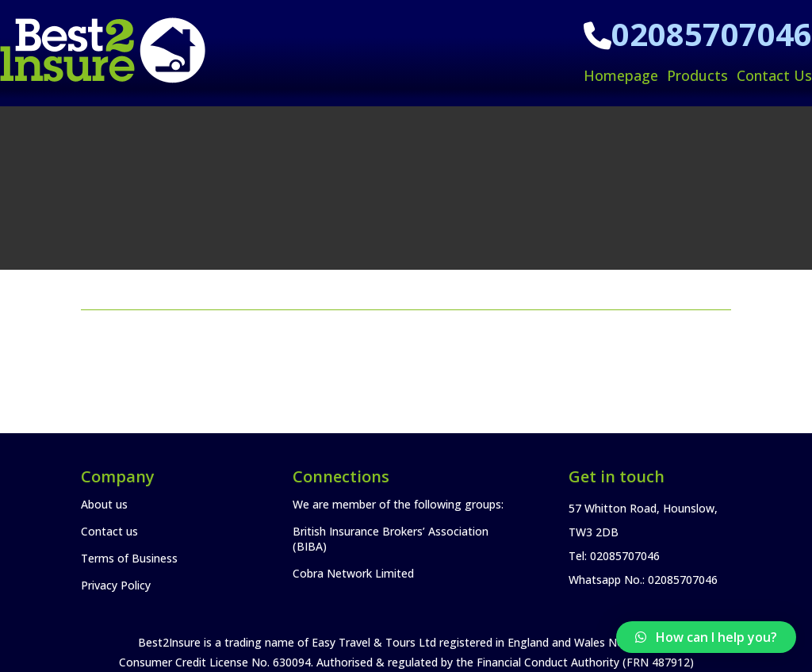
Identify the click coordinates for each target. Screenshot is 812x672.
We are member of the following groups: (398, 504)
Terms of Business (129, 558)
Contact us (109, 531)
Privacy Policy (116, 585)
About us (104, 504)
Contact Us (774, 75)
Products (697, 75)
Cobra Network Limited (353, 573)
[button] (706, 637)
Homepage (621, 75)
